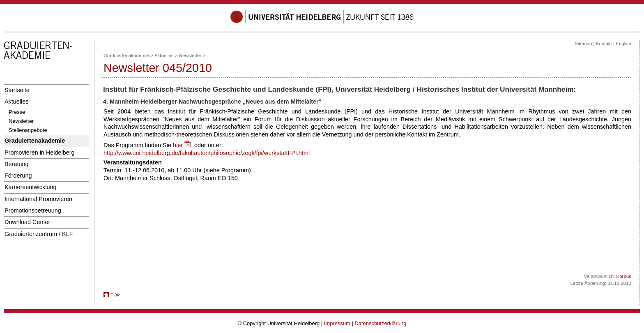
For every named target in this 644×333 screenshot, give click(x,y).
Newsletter (21, 121)
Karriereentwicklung (31, 187)
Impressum (337, 323)
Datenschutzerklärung (380, 323)
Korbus (624, 276)
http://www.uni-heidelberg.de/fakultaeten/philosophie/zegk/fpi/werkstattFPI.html (207, 153)
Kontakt (604, 44)
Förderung (18, 176)
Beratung (16, 164)
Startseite (17, 90)
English (623, 44)
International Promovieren (38, 199)
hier (183, 145)
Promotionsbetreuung (33, 210)
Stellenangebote (28, 130)
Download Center (27, 222)
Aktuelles (16, 102)
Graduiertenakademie (35, 141)
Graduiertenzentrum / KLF (39, 234)
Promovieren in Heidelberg (40, 153)
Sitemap (583, 44)
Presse (17, 112)
